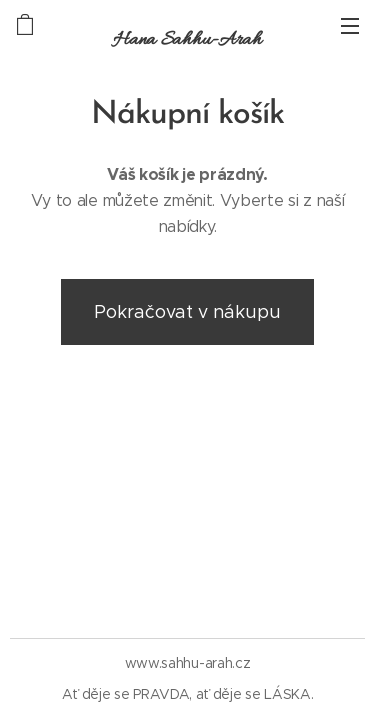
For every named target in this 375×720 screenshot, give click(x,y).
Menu (350, 26)
